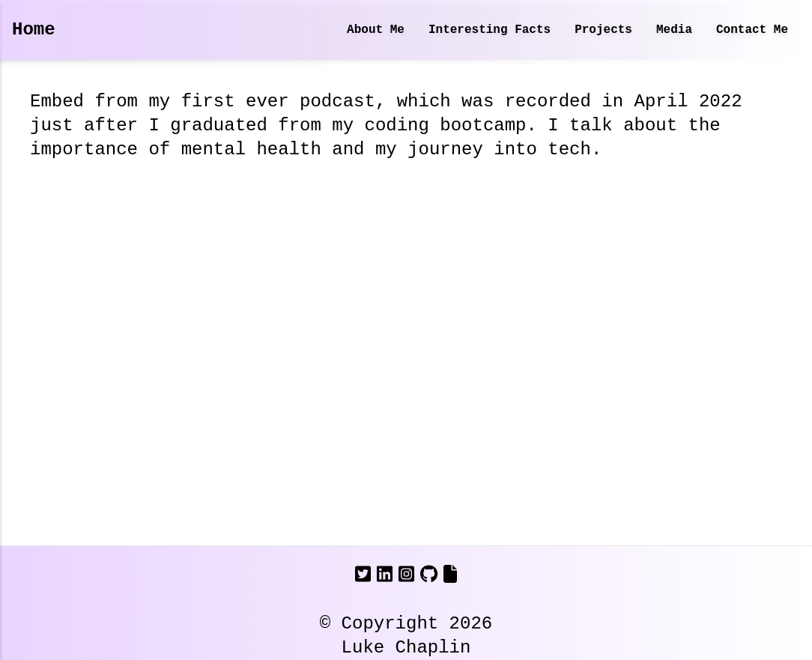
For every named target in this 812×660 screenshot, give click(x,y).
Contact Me (752, 30)
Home (34, 30)
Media (674, 30)
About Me (376, 30)
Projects (603, 30)
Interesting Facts (490, 30)
